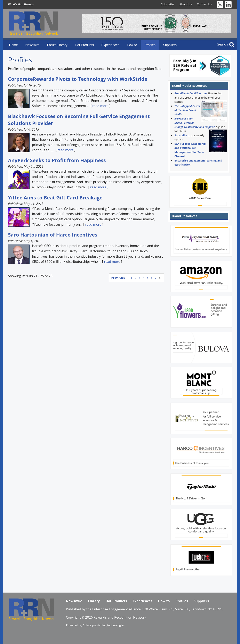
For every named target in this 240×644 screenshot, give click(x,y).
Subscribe (168, 4)
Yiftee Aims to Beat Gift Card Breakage (55, 197)
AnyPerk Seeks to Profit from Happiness (57, 160)
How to (132, 45)
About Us (186, 4)
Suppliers (170, 45)
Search (223, 44)
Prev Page (118, 278)
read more (100, 106)
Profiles (150, 45)
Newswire (32, 45)
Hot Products (84, 45)
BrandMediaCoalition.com (190, 93)
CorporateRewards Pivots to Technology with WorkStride (78, 79)
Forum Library (57, 45)
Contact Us (204, 4)
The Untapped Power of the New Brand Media (187, 110)
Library (94, 601)
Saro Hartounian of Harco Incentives (53, 235)
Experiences (110, 45)
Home (13, 45)
